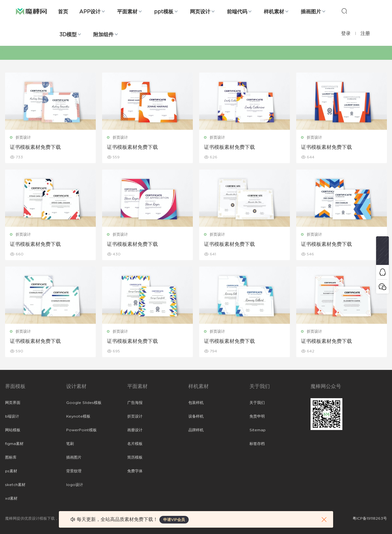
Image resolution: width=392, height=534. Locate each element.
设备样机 (196, 416)
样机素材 (274, 12)
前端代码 (237, 12)
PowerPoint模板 (81, 430)
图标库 (11, 457)
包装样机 (196, 403)
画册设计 (135, 430)
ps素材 (11, 471)
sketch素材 (15, 485)
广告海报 (135, 403)
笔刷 (70, 444)
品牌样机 (196, 430)
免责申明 (257, 416)
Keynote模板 (78, 416)
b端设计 (12, 416)
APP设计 (90, 12)
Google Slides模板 (84, 403)
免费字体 (135, 471)
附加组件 (103, 35)
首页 (63, 12)
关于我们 (257, 403)
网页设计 (200, 12)
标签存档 (257, 444)
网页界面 (13, 403)
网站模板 (13, 430)
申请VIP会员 (174, 520)
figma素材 (14, 444)
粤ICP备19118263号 (370, 518)
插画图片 (311, 12)
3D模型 (68, 35)
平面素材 (127, 12)
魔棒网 (31, 11)
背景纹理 (74, 471)
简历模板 (135, 457)
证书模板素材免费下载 (35, 147)
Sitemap (258, 430)
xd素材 (11, 498)
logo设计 (75, 485)
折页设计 (23, 137)
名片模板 (135, 444)
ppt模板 (164, 12)
